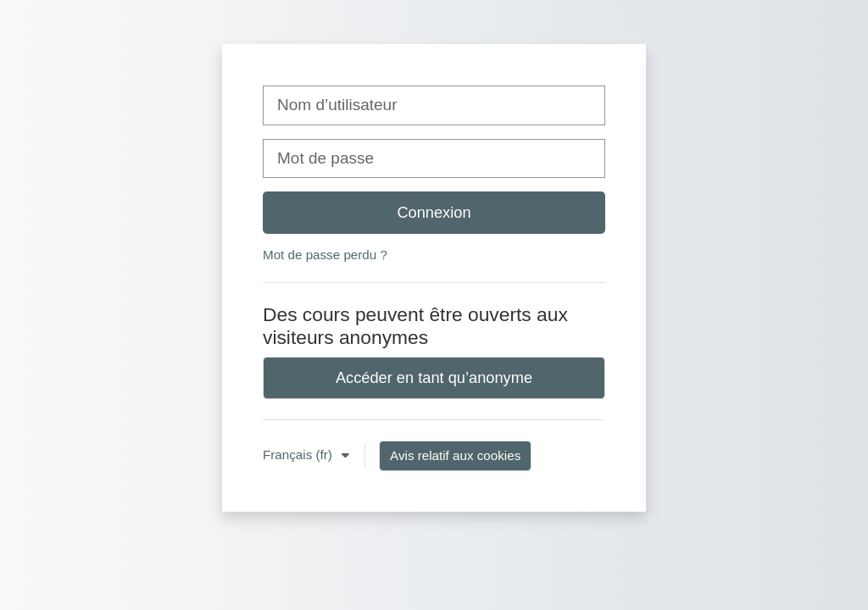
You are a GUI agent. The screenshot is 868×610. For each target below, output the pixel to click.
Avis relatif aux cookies (455, 455)
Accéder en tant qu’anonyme (434, 377)
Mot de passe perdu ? (325, 255)
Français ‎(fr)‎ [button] (299, 455)
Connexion (434, 212)
